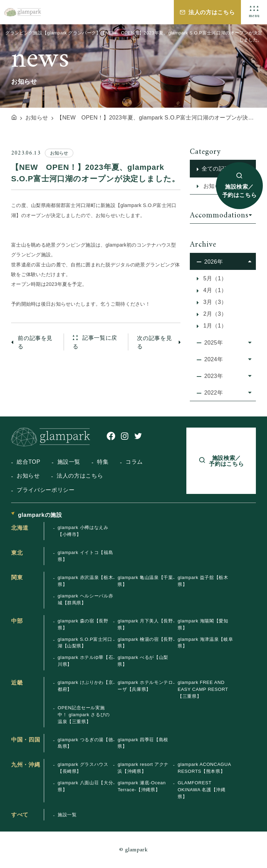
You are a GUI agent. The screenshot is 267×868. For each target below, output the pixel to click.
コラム (134, 462)
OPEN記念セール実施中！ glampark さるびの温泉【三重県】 (84, 715)
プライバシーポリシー (46, 490)
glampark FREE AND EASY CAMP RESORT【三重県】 (203, 689)
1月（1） (214, 325)
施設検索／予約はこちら (240, 191)
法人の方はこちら (212, 12)
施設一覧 (69, 462)
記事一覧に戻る (95, 342)
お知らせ (28, 476)
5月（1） (214, 278)
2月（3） (214, 314)
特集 (103, 462)
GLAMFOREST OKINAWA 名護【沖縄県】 (202, 790)
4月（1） (214, 290)
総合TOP (29, 462)
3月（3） (214, 302)
